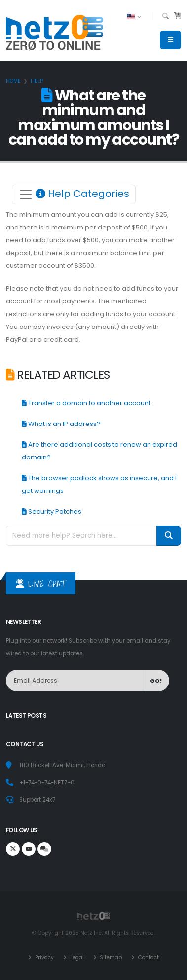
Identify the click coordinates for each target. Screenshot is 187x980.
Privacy (44, 958)
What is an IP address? (61, 424)
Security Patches (52, 511)
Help (37, 81)
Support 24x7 (37, 800)
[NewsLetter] (75, 681)
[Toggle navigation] (74, 195)
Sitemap (110, 958)
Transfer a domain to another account (86, 403)
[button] (135, 17)
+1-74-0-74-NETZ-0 (47, 783)
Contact (148, 958)
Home (13, 81)
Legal (76, 958)
